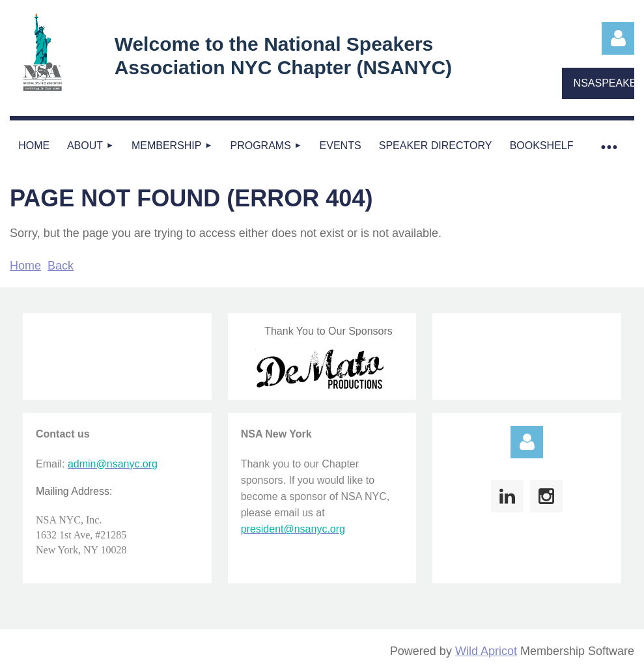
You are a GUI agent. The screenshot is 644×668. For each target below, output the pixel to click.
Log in (618, 38)
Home (25, 266)
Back (61, 266)
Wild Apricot (486, 651)
